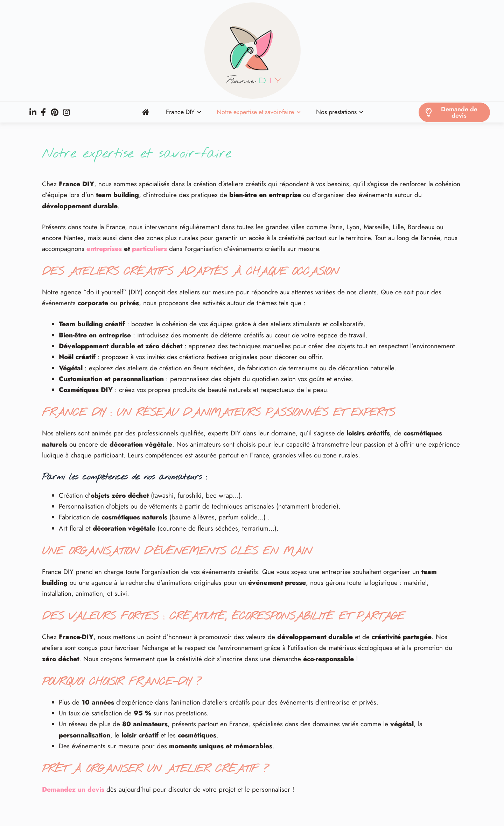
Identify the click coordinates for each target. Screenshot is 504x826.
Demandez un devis (73, 789)
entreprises (104, 249)
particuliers (149, 249)
